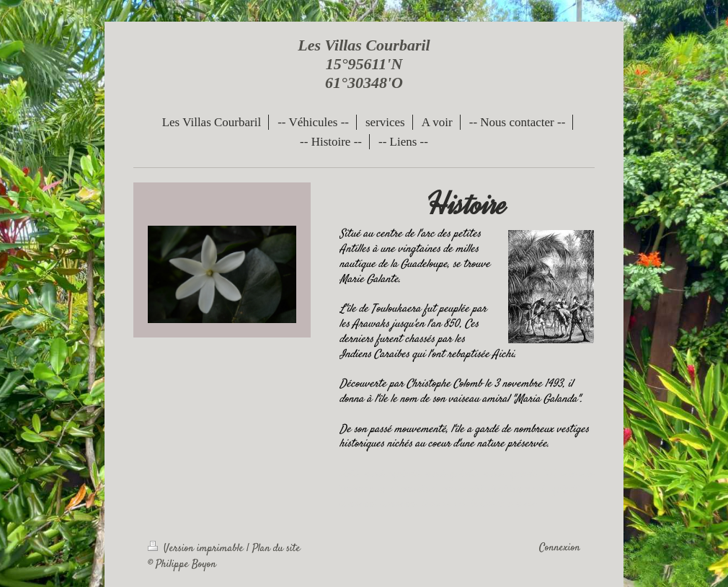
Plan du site (276, 549)
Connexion (560, 548)
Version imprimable (197, 549)
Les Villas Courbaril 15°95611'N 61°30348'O (364, 64)
